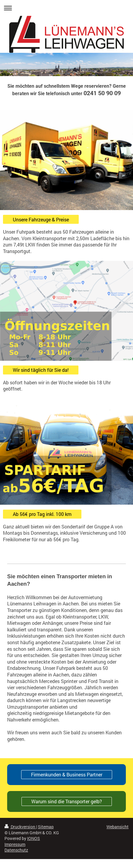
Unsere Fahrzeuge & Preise (41, 219)
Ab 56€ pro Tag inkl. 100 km (42, 514)
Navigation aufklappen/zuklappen (66, 8)
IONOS (34, 838)
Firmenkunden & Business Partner (67, 774)
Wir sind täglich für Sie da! (41, 370)
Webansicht (117, 827)
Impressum (15, 844)
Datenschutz (16, 850)
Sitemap (46, 827)
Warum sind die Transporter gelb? (67, 801)
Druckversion (20, 827)
